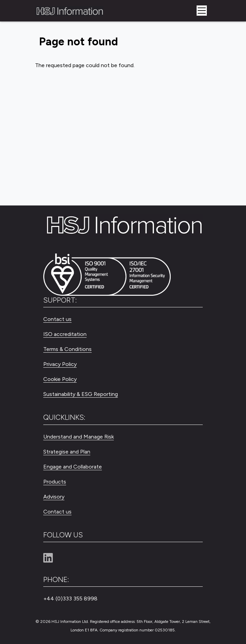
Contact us (57, 319)
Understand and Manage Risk (79, 437)
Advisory (54, 497)
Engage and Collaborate (73, 467)
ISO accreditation (65, 334)
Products (55, 482)
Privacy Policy (60, 364)
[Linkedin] (51, 558)
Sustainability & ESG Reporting (81, 394)
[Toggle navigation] (202, 11)
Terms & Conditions (67, 349)
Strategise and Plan (67, 452)
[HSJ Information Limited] (69, 11)
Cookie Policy (60, 379)
